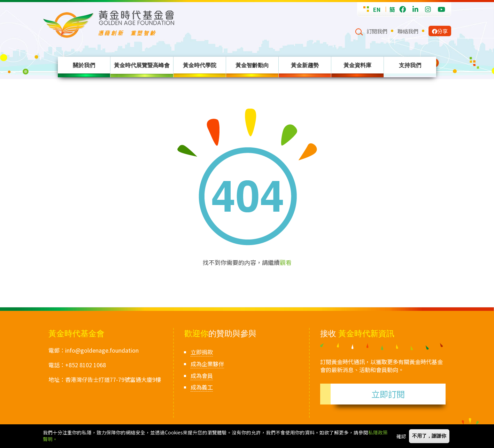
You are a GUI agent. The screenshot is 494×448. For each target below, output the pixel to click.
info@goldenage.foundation (102, 350)
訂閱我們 (377, 31)
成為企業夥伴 (207, 364)
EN (377, 9)
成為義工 (202, 387)
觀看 (286, 262)
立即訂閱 (388, 394)
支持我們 (410, 65)
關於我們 (84, 65)
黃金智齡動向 (252, 65)
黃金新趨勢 (305, 65)
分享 (440, 31)
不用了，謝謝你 (429, 437)
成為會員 (202, 376)
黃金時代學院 (200, 65)
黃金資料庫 (357, 65)
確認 (401, 437)
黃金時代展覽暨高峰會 (142, 65)
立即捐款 (202, 352)
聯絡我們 (408, 31)
